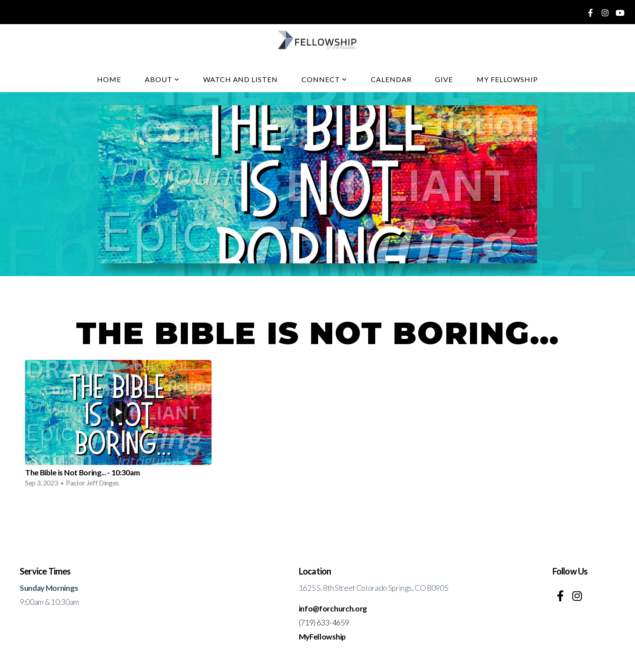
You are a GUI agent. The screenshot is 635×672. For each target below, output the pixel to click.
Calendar (391, 79)
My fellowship (507, 79)
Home (109, 79)
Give (444, 79)
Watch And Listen (240, 79)
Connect (324, 79)
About (162, 79)
